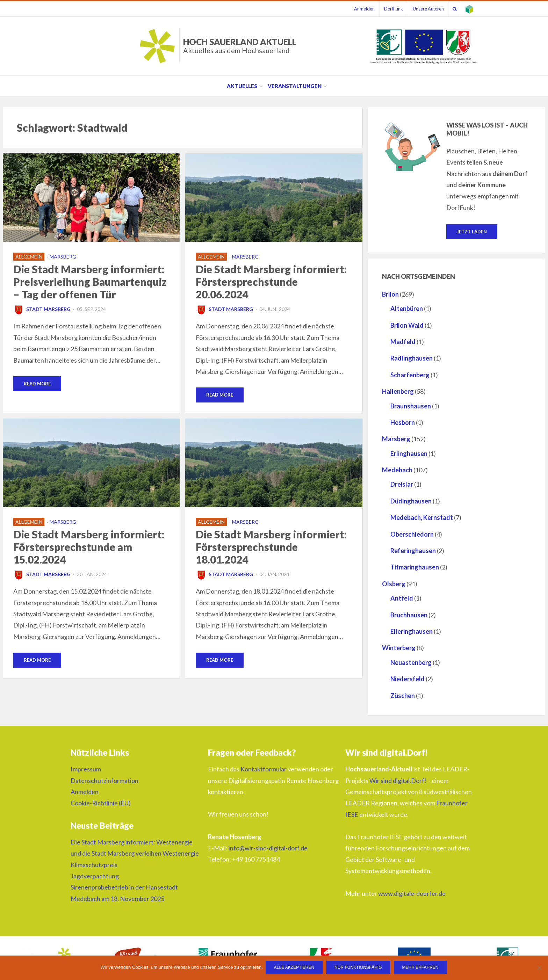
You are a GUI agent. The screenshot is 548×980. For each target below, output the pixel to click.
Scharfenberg (410, 375)
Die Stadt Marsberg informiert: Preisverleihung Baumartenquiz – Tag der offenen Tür (90, 282)
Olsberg (394, 584)
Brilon (390, 295)
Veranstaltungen (295, 86)
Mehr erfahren (421, 968)
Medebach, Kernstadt (422, 518)
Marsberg (63, 257)
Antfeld (402, 598)
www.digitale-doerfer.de (412, 894)
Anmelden (356, 9)
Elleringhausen (412, 632)
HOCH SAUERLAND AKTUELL (240, 46)
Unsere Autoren (423, 9)
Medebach (397, 470)
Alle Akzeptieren (295, 968)
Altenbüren (407, 309)
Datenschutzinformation (104, 781)
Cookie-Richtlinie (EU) (101, 803)
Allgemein (29, 257)
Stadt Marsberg (42, 309)
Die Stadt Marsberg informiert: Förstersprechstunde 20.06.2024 (271, 282)
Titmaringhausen (415, 567)
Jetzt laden (472, 232)
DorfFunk (387, 9)
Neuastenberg (411, 663)
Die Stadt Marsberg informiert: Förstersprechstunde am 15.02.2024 (89, 547)
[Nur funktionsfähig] (539, 968)
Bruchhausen (409, 615)
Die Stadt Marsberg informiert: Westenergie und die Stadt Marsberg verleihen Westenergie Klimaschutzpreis (135, 854)
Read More (37, 384)
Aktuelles (242, 86)
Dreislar (402, 485)
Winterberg (399, 648)
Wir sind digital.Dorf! (398, 781)
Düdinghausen (411, 501)
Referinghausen (413, 551)
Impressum (86, 769)
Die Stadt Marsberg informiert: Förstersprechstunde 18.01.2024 (271, 547)
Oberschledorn (412, 535)
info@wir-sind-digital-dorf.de (268, 848)
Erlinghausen (409, 454)
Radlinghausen (412, 358)
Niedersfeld (408, 679)
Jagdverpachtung (95, 876)
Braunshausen (411, 406)
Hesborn (403, 423)
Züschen (403, 696)
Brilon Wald (407, 326)
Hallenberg (398, 392)
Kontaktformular (264, 769)
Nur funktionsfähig (359, 968)
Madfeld (403, 342)
